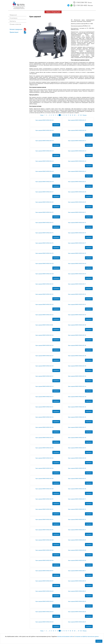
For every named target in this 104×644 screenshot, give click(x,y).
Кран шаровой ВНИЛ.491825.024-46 (45, 171)
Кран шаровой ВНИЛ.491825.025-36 (77, 345)
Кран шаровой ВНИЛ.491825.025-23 (77, 315)
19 (72, 115)
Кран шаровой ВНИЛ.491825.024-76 (44, 243)
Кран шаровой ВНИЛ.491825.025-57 (77, 427)
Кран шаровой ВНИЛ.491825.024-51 (77, 182)
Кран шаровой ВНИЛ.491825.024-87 (77, 274)
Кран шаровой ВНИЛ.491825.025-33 (77, 335)
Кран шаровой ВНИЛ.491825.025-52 (77, 407)
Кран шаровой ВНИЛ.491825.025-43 (44, 386)
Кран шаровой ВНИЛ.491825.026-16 (44, 571)
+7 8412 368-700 (81, 2)
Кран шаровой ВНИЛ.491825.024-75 (77, 233)
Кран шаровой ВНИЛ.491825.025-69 (77, 489)
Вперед (85, 115)
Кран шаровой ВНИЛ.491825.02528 (44, 325)
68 (81, 115)
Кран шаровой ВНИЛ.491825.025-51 (44, 407)
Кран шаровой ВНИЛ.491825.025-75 (77, 519)
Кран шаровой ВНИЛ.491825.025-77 (77, 530)
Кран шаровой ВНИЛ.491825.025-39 (44, 366)
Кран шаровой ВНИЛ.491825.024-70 (44, 212)
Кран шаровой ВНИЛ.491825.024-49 (45, 182)
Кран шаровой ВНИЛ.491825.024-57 (44, 192)
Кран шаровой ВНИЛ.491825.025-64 (44, 468)
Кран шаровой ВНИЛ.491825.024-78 (44, 253)
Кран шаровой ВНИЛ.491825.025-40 (77, 366)
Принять (99, 641)
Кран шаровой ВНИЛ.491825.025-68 (44, 489)
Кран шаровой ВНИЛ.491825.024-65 (44, 202)
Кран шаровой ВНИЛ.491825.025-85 (77, 560)
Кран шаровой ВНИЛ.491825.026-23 (77, 601)
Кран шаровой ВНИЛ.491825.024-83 (77, 263)
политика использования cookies (65, 636)
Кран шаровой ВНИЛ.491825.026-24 (44, 612)
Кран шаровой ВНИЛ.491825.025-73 (77, 509)
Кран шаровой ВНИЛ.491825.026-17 (77, 571)
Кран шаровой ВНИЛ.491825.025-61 (77, 448)
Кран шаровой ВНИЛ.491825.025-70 (44, 499)
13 (60, 115)
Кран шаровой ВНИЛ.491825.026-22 (44, 601)
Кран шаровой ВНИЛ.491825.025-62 (44, 458)
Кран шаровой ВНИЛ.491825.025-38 (77, 356)
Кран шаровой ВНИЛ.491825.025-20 (44, 304)
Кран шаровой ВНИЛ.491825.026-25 (77, 612)
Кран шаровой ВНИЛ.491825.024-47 (77, 171)
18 (70, 115)
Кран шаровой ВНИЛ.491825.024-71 (77, 212)
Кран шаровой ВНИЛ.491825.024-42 (45, 151)
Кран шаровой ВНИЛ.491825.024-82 (45, 263)
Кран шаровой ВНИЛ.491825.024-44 (45, 161)
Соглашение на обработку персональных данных (87, 636)
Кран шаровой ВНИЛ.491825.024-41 (77, 141)
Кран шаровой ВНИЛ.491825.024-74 (44, 233)
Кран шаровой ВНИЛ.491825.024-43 (77, 151)
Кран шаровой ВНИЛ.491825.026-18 (44, 581)
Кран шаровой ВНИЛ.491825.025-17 (77, 284)
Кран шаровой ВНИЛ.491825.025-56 (44, 427)
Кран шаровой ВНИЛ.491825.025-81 (77, 540)
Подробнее (56, 125)
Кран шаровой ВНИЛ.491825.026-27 (77, 622)
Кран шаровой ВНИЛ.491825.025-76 (44, 530)
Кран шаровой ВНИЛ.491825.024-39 (77, 130)
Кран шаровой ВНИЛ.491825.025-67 (77, 478)
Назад (42, 115)
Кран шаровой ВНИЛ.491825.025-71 (77, 499)
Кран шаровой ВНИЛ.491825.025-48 (77, 397)
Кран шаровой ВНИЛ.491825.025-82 (44, 550)
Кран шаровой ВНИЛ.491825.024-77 (77, 243)
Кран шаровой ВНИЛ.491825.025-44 (77, 386)
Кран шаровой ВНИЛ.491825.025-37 (44, 356)
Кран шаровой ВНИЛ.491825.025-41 (44, 376)
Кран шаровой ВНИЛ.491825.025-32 (44, 335)
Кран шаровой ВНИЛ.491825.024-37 (77, 120)
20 (75, 115)
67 (79, 115)
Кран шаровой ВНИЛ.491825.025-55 (77, 417)
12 (58, 115)
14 (62, 115)
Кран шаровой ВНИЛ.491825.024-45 (77, 161)
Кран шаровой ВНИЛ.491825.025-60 (44, 448)
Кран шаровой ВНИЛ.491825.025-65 (77, 468)
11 (56, 115)
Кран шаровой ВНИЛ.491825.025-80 (45, 540)
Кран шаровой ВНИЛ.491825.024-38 (45, 130)
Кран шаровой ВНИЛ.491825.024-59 (77, 192)
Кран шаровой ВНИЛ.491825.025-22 (44, 315)
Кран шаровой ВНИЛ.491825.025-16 (44, 284)
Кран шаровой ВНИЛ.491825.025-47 (44, 397)
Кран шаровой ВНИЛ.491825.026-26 (44, 622)
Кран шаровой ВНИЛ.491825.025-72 (44, 509)
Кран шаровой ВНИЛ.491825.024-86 (45, 274)
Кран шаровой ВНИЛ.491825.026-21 (77, 591)
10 (53, 115)
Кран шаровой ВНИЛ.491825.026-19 (77, 581)
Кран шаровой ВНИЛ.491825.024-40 (45, 141)
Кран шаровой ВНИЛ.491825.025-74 (44, 519)
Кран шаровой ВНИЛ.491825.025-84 (45, 560)
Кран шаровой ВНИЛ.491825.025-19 (77, 294)
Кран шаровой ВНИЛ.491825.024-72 (44, 222)
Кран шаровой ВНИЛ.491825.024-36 (44, 120)
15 (64, 115)
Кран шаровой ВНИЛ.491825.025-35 (44, 345)
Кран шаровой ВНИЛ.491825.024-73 (77, 222)
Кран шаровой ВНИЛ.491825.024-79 (77, 253)
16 (66, 115)
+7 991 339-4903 (81, 5)
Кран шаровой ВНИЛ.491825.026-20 (44, 591)
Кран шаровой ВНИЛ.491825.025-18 (44, 294)
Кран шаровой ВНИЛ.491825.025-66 (44, 478)
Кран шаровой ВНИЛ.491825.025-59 (77, 438)
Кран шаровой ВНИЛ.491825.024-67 (77, 202)
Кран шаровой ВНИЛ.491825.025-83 (77, 550)
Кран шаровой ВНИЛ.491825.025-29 (77, 325)
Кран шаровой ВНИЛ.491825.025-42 (77, 376)
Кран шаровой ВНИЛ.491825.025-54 (44, 417)
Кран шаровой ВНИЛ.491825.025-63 (77, 458)
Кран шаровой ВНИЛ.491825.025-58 (44, 438)
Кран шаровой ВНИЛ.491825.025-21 (77, 304)
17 (68, 115)
